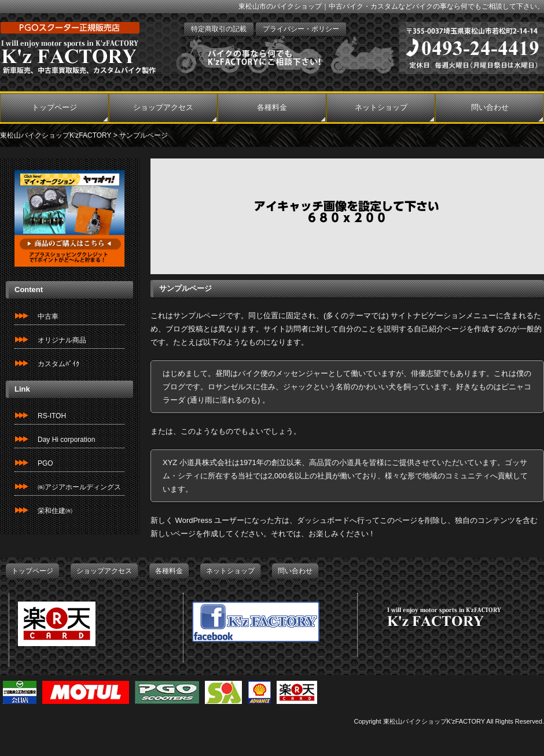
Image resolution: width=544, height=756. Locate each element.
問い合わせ (490, 107)
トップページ (54, 107)
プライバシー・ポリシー (301, 29)
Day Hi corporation (66, 440)
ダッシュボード (323, 520)
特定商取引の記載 (219, 29)
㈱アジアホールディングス (79, 487)
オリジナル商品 (62, 340)
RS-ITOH (52, 416)
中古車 (48, 316)
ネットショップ (381, 107)
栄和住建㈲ (55, 511)
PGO (45, 463)
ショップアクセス (163, 107)
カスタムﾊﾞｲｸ (58, 364)
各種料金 (272, 107)
